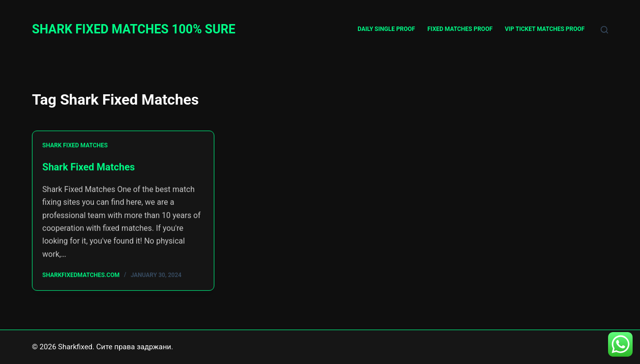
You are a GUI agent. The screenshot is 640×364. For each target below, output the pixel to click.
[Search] (604, 30)
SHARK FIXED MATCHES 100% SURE (134, 29)
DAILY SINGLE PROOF (387, 29)
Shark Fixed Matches (75, 146)
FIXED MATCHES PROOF (460, 29)
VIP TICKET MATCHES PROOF (545, 29)
